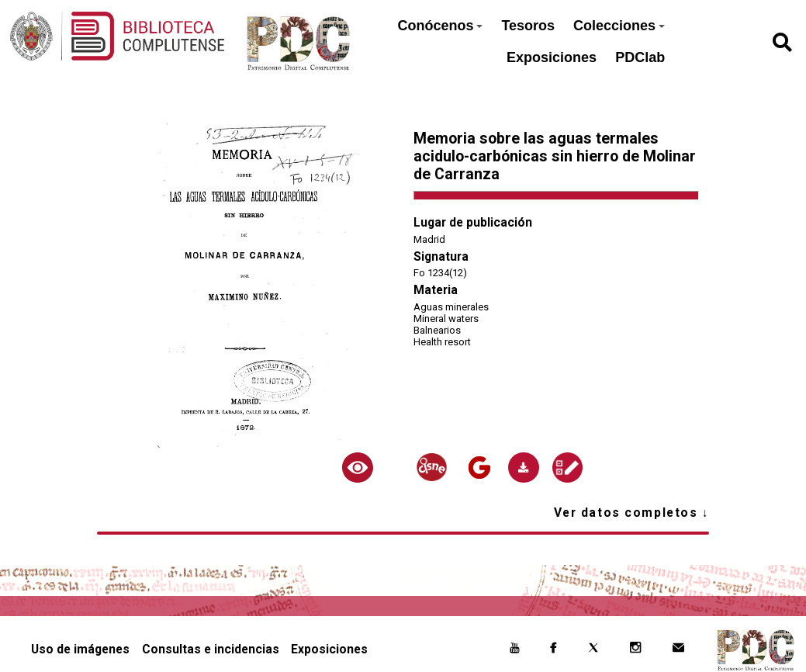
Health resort (442, 342)
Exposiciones (552, 57)
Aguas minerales (451, 307)
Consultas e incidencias (211, 649)
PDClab (640, 57)
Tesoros (528, 26)
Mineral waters (446, 319)
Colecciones (619, 26)
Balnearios (437, 330)
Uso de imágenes (80, 649)
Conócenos (440, 26)
